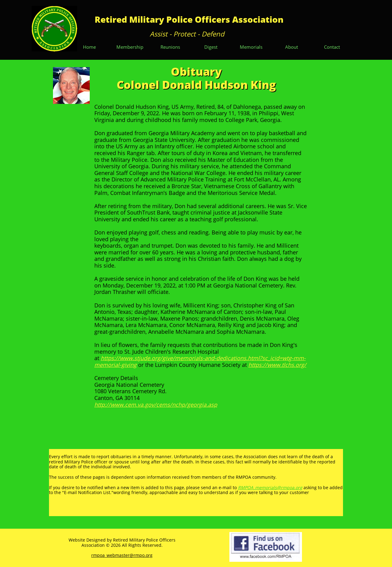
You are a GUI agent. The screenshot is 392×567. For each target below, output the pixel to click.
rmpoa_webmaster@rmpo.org (122, 555)
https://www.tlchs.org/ (277, 365)
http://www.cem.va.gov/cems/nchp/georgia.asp (156, 405)
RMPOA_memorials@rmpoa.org (270, 487)
